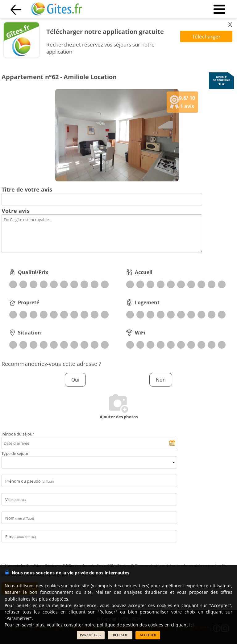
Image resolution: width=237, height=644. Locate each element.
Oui (75, 380)
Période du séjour (18, 434)
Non (161, 380)
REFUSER (120, 635)
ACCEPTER (148, 635)
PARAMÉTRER (91, 635)
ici (191, 625)
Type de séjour (15, 453)
